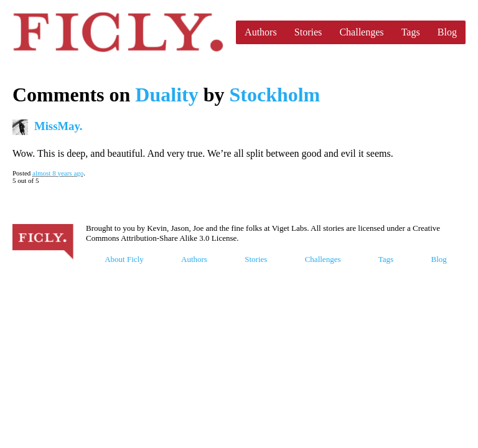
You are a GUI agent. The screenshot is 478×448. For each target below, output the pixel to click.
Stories (308, 32)
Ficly (118, 32)
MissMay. (58, 126)
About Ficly (124, 259)
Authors (261, 32)
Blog (447, 32)
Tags (411, 32)
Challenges (361, 32)
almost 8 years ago (58, 173)
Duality (166, 95)
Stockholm (274, 95)
